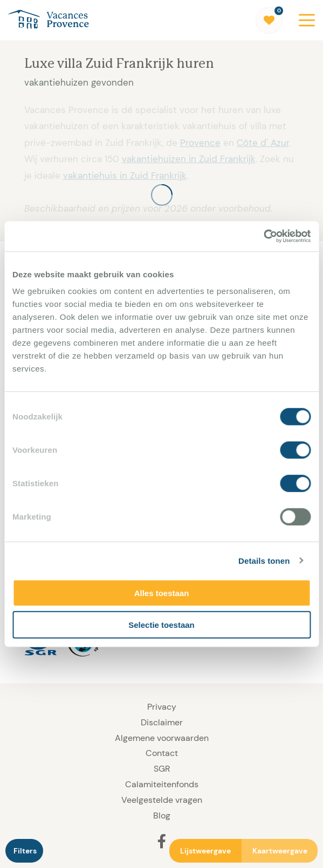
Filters (25, 851)
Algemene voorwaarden (162, 738)
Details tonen (264, 560)
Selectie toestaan (161, 624)
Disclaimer (162, 722)
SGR (162, 769)
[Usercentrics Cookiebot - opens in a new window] (263, 236)
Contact (162, 753)
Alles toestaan (162, 593)
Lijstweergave (205, 851)
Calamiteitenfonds (162, 784)
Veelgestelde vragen (162, 800)
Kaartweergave (280, 851)
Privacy (162, 707)
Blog (162, 815)
